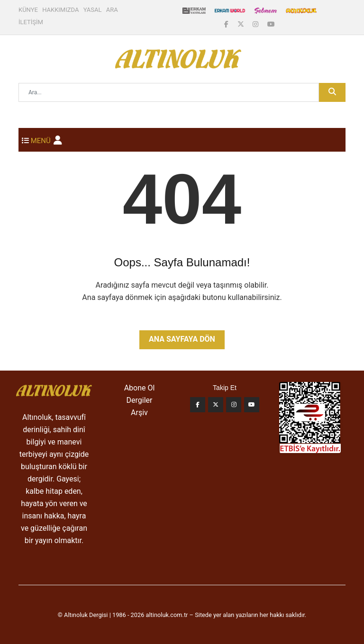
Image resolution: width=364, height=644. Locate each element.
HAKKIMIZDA (60, 10)
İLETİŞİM (31, 22)
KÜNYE (28, 10)
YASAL (93, 10)
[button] (58, 140)
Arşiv (139, 413)
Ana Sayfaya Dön (182, 339)
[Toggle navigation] (36, 140)
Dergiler (140, 400)
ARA (112, 10)
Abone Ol (140, 388)
